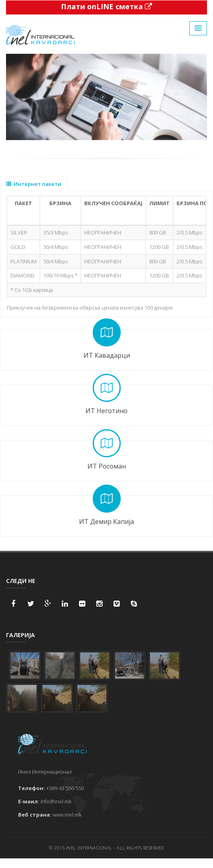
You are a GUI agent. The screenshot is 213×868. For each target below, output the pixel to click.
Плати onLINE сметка (106, 6)
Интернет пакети (34, 184)
